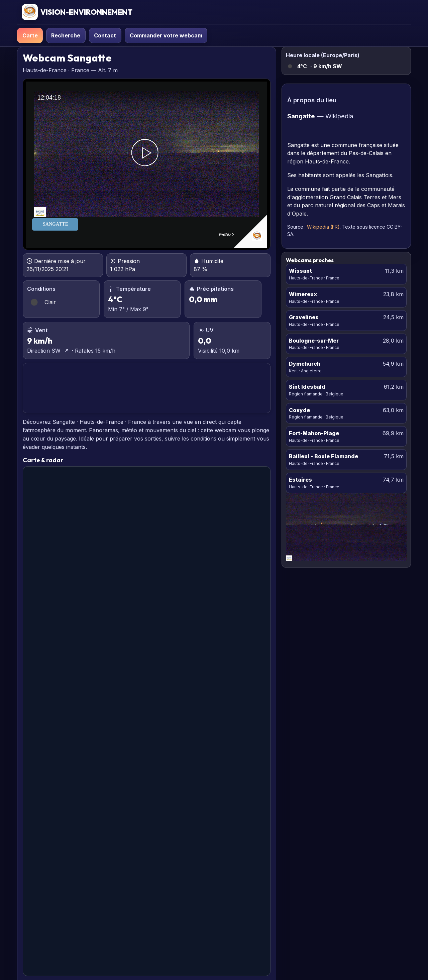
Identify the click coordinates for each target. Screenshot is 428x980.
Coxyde (299, 410)
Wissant (300, 271)
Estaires (300, 480)
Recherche (66, 35)
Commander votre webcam (166, 35)
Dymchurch (305, 364)
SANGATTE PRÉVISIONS (146, 388)
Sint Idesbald (307, 387)
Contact (105, 35)
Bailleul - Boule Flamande (324, 456)
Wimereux (303, 294)
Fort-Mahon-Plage (314, 433)
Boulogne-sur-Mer (314, 341)
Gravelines (304, 317)
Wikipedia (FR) (323, 227)
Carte (30, 35)
